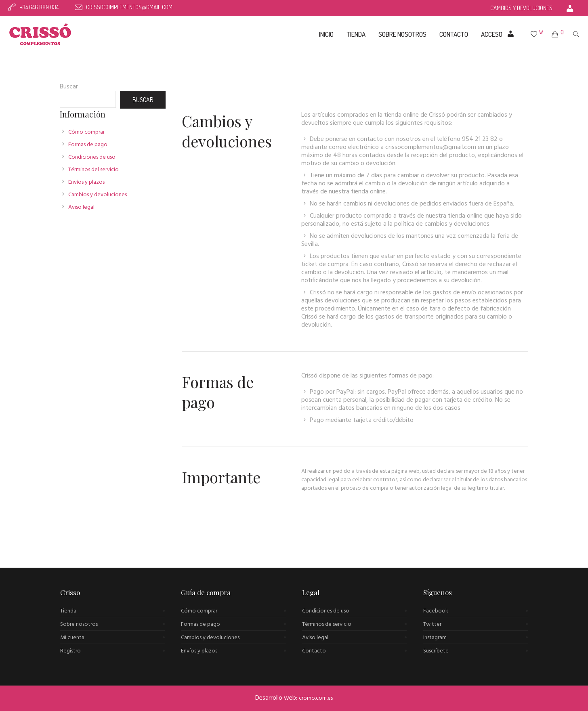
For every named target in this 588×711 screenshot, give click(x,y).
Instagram (435, 638)
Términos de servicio (327, 624)
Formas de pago (88, 145)
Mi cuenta (72, 638)
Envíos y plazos (86, 182)
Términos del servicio (93, 170)
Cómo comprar (86, 132)
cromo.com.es (316, 698)
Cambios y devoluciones (98, 195)
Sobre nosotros (79, 624)
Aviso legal (81, 207)
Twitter (432, 624)
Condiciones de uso (92, 157)
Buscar (69, 87)
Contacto (314, 651)
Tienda (68, 611)
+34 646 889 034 (39, 7)
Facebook (436, 611)
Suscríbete (436, 651)
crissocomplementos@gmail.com (129, 7)
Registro (70, 651)
